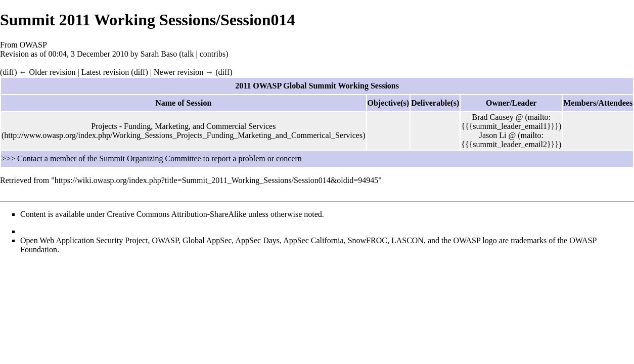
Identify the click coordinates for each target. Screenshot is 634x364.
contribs (213, 54)
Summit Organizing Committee (150, 158)
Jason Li (493, 135)
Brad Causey (492, 117)
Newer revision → (184, 72)
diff (8, 72)
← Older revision (47, 72)
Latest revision (105, 72)
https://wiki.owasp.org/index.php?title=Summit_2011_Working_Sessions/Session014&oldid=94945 (216, 180)
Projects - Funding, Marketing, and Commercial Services (183, 126)
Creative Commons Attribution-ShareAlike (177, 214)
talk (188, 54)
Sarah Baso (159, 54)
